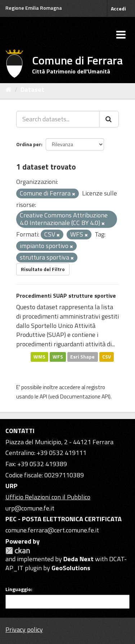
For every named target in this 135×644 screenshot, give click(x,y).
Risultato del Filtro (43, 269)
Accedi (118, 8)
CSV (107, 357)
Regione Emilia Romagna (34, 8)
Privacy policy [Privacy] (24, 629)
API (43, 397)
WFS (58, 357)
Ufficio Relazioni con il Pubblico (48, 497)
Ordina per (29, 144)
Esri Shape (82, 357)
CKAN (18, 551)
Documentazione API (85, 397)
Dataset (32, 89)
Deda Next (78, 559)
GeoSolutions (71, 568)
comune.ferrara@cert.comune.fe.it (52, 530)
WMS (39, 357)
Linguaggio (18, 589)
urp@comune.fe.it (30, 508)
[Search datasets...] (58, 119)
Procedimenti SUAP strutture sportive (66, 296)
